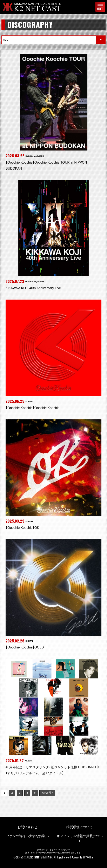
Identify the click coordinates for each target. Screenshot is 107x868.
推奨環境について (80, 827)
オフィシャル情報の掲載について (80, 838)
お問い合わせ (27, 827)
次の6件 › (47, 793)
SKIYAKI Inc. (88, 857)
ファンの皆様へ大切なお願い (27, 836)
